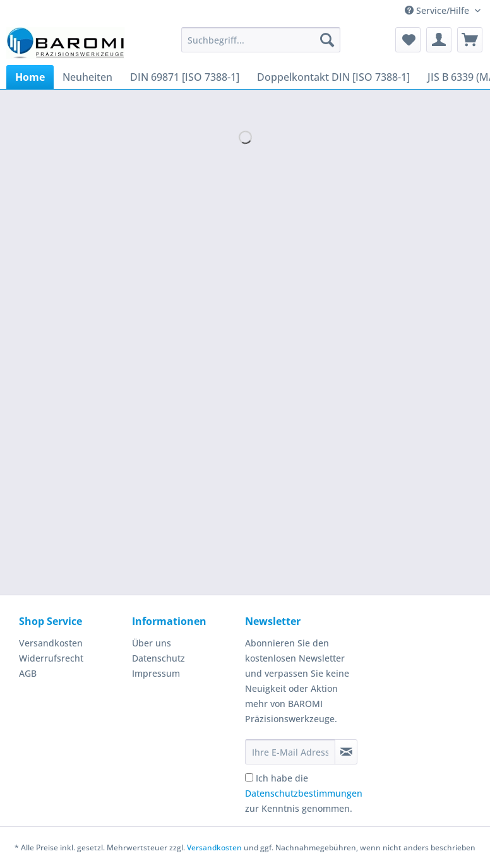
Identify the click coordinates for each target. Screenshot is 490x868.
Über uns (152, 643)
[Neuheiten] (87, 77)
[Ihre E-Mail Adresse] (290, 752)
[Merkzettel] (408, 40)
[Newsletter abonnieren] (346, 752)
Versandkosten (51, 643)
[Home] (30, 77)
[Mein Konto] (439, 40)
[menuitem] (261, 46)
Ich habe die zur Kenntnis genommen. (304, 793)
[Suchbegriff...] (261, 40)
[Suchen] (327, 40)
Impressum (156, 673)
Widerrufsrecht (51, 658)
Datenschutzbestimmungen (304, 793)
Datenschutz (158, 658)
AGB (28, 673)
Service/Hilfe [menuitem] (438, 10)
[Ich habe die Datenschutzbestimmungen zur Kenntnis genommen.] (249, 777)
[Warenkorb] (470, 40)
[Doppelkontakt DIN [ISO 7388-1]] (333, 77)
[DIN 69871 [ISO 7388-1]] (185, 77)
